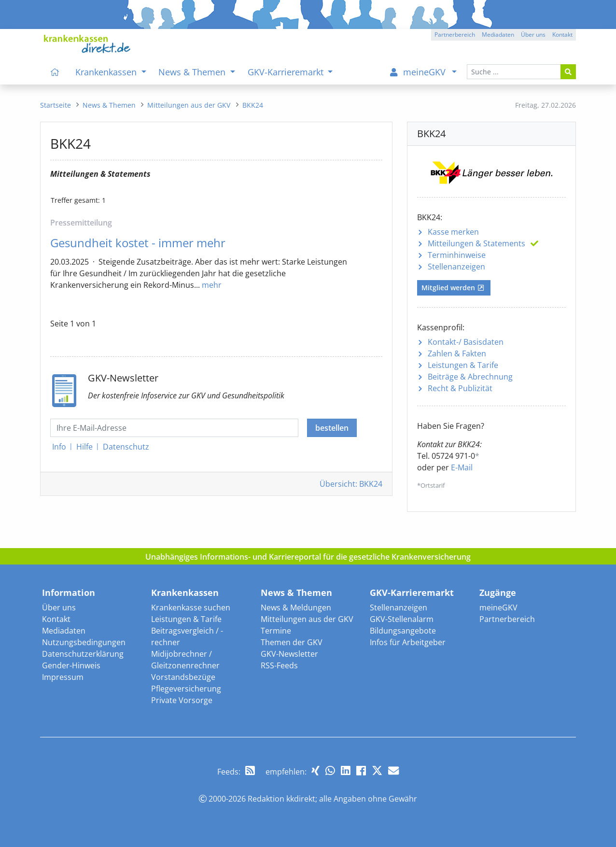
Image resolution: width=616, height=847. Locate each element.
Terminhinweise (457, 255)
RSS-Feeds (279, 665)
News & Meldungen (296, 607)
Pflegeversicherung (186, 689)
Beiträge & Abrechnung (470, 377)
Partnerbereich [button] (455, 35)
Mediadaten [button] (498, 35)
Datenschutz (126, 447)
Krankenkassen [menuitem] (107, 72)
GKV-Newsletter (289, 654)
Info (59, 447)
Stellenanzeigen (456, 267)
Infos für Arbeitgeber (408, 642)
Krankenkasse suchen (191, 607)
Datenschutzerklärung (83, 654)
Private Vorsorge (182, 700)
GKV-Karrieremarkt (412, 593)
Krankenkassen (185, 593)
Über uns (59, 607)
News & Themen (296, 593)
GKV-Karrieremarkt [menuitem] (287, 72)
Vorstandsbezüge (183, 677)
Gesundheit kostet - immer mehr (138, 243)
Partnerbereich (507, 619)
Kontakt (56, 619)
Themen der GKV (292, 642)
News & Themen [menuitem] (193, 72)
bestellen (332, 428)
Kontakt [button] (562, 35)
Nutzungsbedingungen (84, 642)
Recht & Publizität (460, 388)
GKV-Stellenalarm (402, 619)
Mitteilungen (476, 243)
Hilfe (84, 447)
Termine (276, 631)
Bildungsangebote (403, 631)
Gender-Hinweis (71, 665)
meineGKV (498, 607)
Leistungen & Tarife (463, 365)
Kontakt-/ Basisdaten (466, 342)
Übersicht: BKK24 (351, 484)
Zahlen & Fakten (457, 353)
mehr (212, 285)
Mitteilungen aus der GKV (307, 619)
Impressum (63, 677)
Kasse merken (453, 232)
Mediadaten (64, 631)
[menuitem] (55, 72)
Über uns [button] (533, 35)
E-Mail (462, 467)
